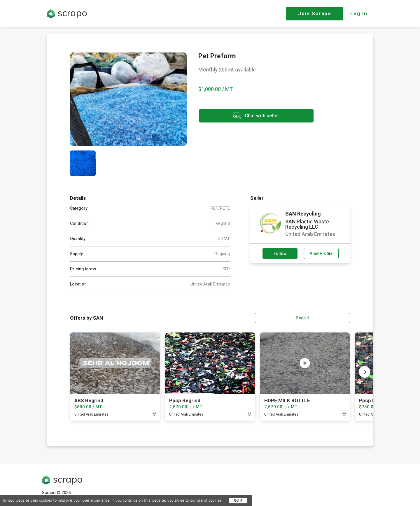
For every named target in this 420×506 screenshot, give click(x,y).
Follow (280, 253)
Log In (359, 13)
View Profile (321, 253)
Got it (238, 500)
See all (333, 318)
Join (315, 13)
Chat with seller (250, 116)
